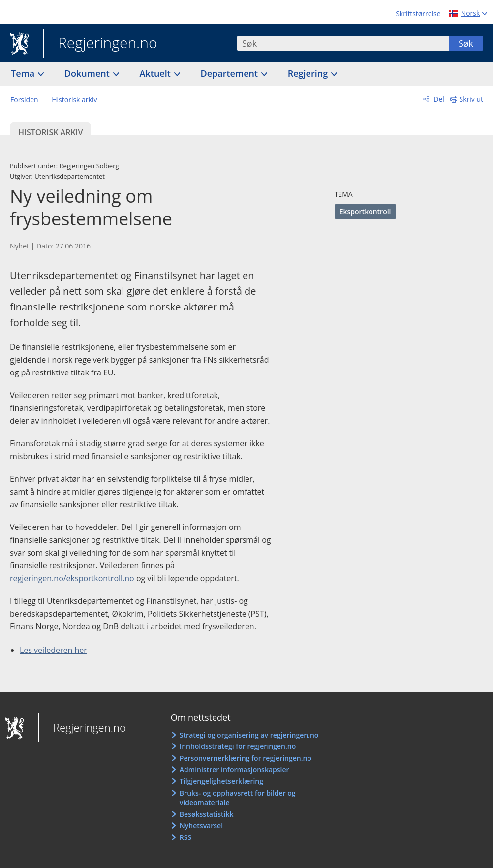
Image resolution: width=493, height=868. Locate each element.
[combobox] (343, 43)
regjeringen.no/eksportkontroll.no (72, 578)
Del (438, 99)
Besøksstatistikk (207, 814)
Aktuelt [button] (156, 73)
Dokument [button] (88, 73)
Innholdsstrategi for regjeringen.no (238, 746)
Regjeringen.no (100, 44)
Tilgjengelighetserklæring (221, 781)
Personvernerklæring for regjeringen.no (246, 758)
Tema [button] (24, 73)
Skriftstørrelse (418, 14)
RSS (185, 837)
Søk (466, 43)
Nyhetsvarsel (201, 825)
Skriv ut (472, 99)
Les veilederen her (53, 650)
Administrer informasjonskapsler (234, 769)
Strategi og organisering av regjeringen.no (249, 735)
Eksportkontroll (365, 211)
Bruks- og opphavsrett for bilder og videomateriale (238, 798)
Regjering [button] (309, 73)
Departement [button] (231, 73)
